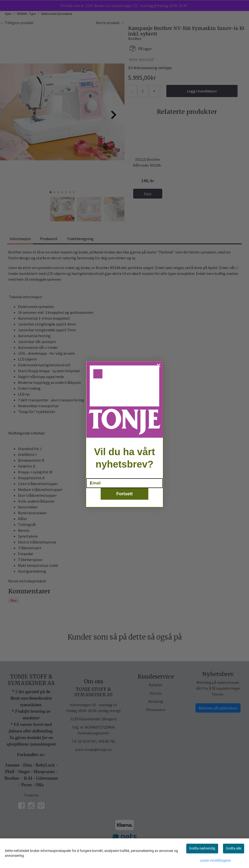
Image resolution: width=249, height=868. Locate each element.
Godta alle (234, 848)
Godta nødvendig (202, 848)
